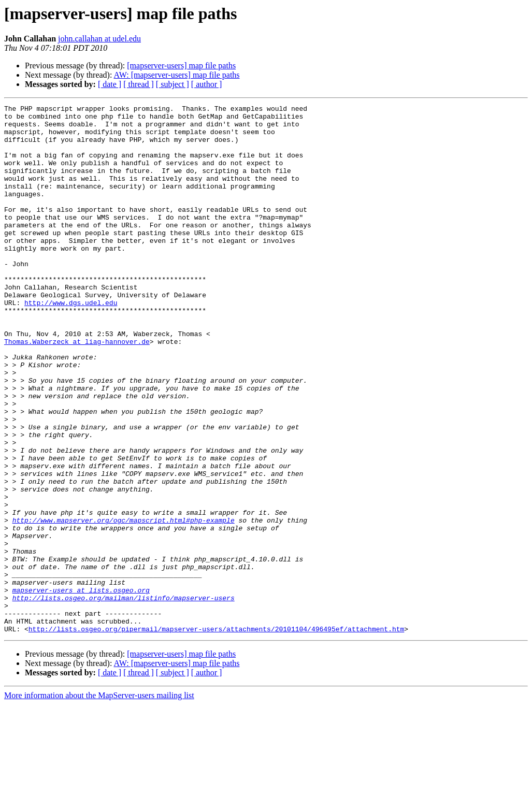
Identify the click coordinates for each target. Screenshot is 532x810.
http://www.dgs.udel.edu (71, 343)
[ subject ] (172, 84)
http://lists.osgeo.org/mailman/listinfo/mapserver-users (124, 697)
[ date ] (110, 84)
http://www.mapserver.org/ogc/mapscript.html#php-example (124, 604)
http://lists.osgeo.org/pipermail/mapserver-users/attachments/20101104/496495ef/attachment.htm (216, 734)
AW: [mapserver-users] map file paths (177, 75)
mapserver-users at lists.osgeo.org (81, 688)
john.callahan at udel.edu (99, 39)
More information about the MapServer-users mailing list (99, 801)
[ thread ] (139, 84)
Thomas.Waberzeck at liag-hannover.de (77, 389)
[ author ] (207, 84)
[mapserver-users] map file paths (181, 66)
